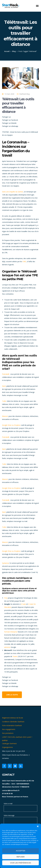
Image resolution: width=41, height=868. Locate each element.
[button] (38, 826)
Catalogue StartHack (9, 743)
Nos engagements (9, 729)
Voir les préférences (21, 863)
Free (6, 598)
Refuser (20, 857)
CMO (24, 261)
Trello (4, 401)
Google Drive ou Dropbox (11, 425)
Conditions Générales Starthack (13, 722)
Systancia (5, 563)
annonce (7, 647)
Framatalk (6, 374)
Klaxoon (5, 416)
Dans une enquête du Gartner (13, 192)
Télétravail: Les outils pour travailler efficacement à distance (18, 105)
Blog (14, 51)
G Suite (23, 604)
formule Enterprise (11, 632)
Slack (4, 386)
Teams (15, 656)
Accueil (7, 51)
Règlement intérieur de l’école (13, 718)
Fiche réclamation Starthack (12, 725)
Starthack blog (24, 94)
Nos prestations (8, 733)
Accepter (21, 851)
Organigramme (7, 747)
